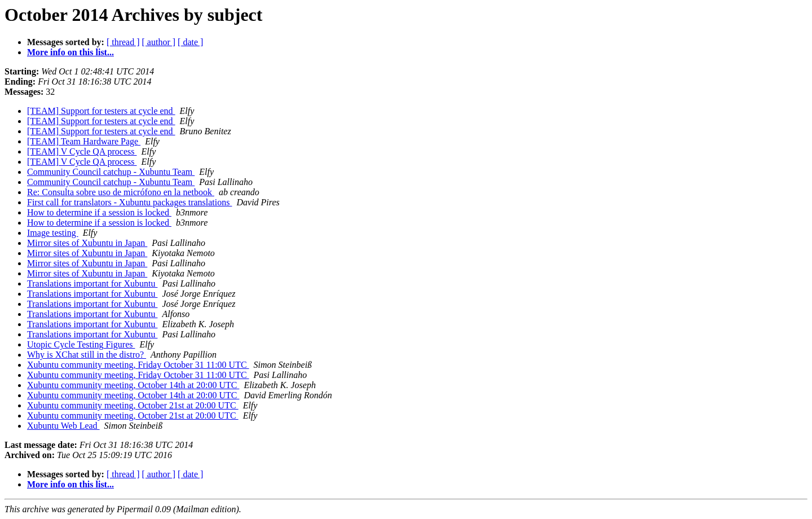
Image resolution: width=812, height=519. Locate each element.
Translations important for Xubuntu (92, 283)
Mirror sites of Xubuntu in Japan (87, 243)
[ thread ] (123, 42)
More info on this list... (70, 52)
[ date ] (190, 42)
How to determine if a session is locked (99, 212)
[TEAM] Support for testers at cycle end (101, 111)
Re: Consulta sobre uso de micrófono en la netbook (121, 192)
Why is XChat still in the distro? (87, 355)
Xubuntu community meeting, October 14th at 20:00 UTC (133, 385)
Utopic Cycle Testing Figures (81, 344)
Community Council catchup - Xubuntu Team (111, 172)
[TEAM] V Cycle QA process (82, 151)
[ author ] (159, 42)
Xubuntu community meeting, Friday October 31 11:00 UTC (138, 365)
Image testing (53, 233)
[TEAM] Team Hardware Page (84, 141)
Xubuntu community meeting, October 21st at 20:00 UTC (133, 405)
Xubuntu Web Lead (63, 426)
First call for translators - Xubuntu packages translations (129, 202)
